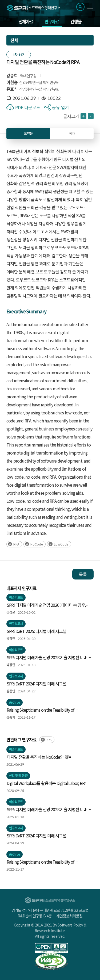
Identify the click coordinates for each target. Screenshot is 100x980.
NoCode (37, 544)
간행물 (76, 21)
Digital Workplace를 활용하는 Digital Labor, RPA (47, 783)
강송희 (12, 75)
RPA (16, 544)
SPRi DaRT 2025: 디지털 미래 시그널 (37, 631)
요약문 (28, 134)
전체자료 (26, 21)
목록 (83, 574)
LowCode (61, 544)
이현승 (12, 82)
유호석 (12, 89)
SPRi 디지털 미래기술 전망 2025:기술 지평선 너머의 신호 (49, 658)
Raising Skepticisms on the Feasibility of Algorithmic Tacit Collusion (40, 710)
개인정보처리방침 (69, 916)
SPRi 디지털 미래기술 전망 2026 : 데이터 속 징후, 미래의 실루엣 (46, 605)
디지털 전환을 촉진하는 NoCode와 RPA (39, 757)
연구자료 (52, 21)
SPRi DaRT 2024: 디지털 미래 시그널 (37, 684)
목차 (72, 133)
